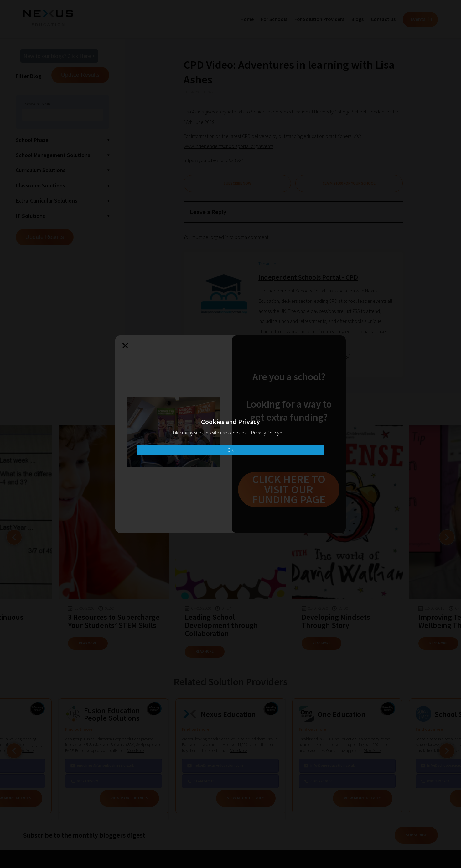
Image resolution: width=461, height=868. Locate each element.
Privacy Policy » (267, 433)
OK (230, 450)
